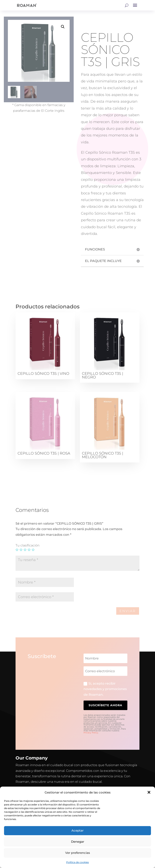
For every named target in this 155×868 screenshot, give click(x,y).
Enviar (128, 611)
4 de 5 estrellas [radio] (29, 550)
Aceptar (77, 830)
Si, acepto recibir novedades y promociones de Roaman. (105, 689)
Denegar (78, 842)
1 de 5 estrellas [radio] (17, 550)
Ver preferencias (78, 853)
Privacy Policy (91, 733)
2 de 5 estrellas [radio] (21, 550)
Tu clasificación (28, 545)
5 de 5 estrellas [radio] (33, 550)
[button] (149, 792)
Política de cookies (77, 862)
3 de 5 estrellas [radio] (25, 550)
